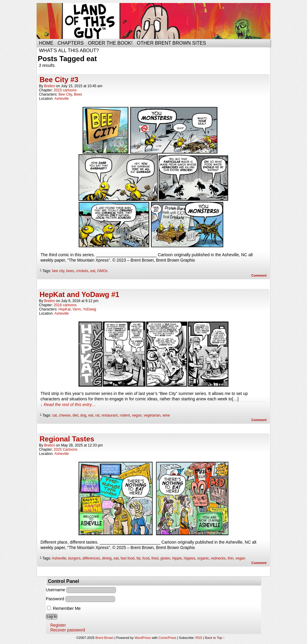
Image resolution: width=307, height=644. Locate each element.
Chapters (71, 43)
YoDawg (90, 309)
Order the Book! (110, 43)
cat (55, 415)
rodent (125, 415)
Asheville (61, 99)
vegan (137, 415)
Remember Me (64, 608)
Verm (77, 309)
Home (46, 43)
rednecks (218, 558)
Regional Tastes (67, 439)
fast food (127, 558)
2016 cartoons (65, 305)
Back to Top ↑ (215, 638)
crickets (82, 271)
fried (155, 558)
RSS (199, 638)
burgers (75, 558)
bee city (58, 271)
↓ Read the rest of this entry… (68, 405)
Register (58, 625)
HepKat (64, 309)
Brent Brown (104, 638)
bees (70, 271)
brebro (49, 86)
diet (75, 415)
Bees (78, 94)
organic (203, 558)
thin (230, 558)
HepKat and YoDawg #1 (79, 294)
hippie (177, 558)
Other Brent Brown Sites (171, 43)
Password (55, 599)
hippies (189, 558)
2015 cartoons (65, 90)
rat (97, 415)
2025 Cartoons (66, 450)
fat (138, 558)
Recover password (68, 630)
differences (91, 558)
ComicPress (167, 638)
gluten (165, 558)
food (146, 558)
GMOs (102, 271)
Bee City (65, 94)
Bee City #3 (59, 80)
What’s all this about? (69, 50)
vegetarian (152, 415)
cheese (65, 415)
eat (93, 271)
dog (83, 415)
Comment (259, 275)
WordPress (143, 638)
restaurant (109, 415)
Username (56, 590)
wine (166, 415)
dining (107, 558)
